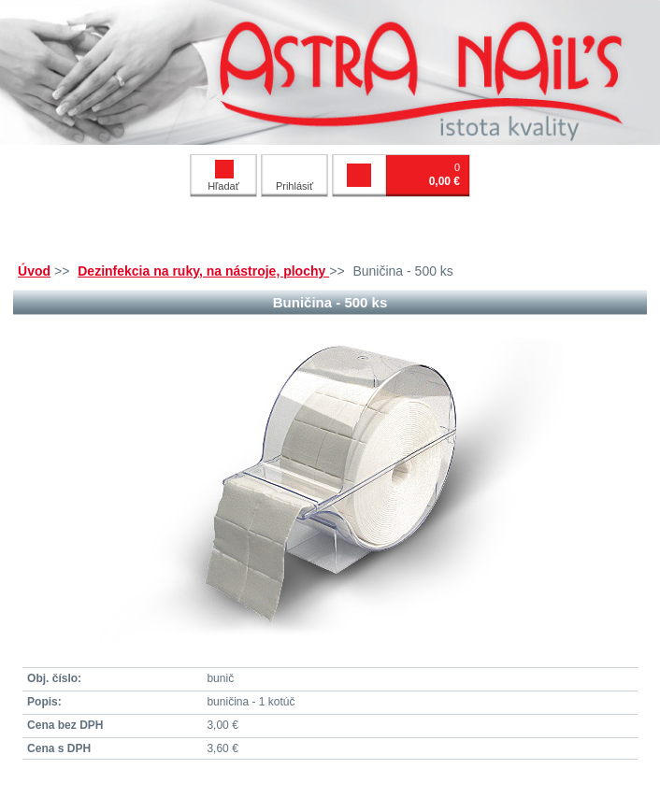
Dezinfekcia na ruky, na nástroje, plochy (203, 271)
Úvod (34, 271)
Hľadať (223, 176)
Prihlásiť (294, 186)
